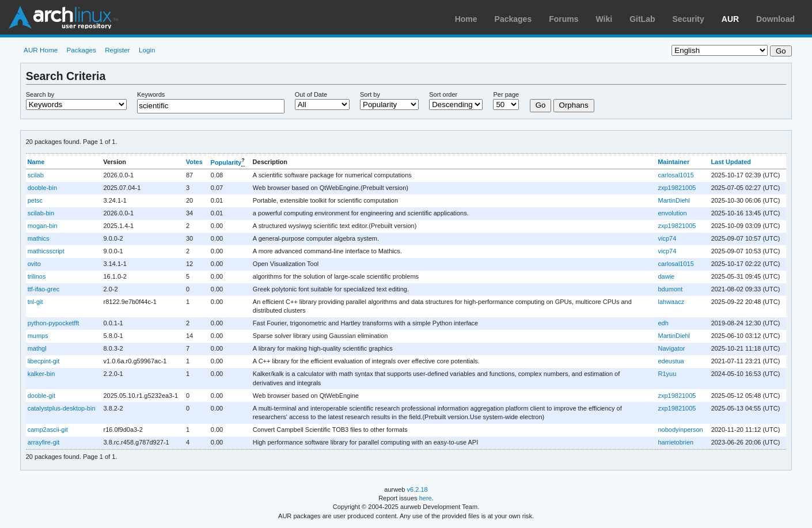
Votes (194, 162)
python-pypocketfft (54, 323)
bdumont (670, 289)
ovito (34, 264)
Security (688, 19)
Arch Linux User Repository (63, 17)
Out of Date (311, 94)
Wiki (604, 19)
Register (117, 50)
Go (541, 105)
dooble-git (41, 396)
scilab (36, 175)
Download (775, 19)
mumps (38, 336)
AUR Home (41, 50)
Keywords (151, 94)
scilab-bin (41, 213)
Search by (40, 94)
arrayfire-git (44, 442)
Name (36, 162)
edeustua (671, 361)
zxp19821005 (677, 188)
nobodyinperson (680, 430)
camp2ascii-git (48, 430)
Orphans (574, 105)
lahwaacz (671, 302)
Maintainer (673, 162)
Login (147, 50)
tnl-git (35, 302)
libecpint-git (44, 361)
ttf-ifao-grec (44, 289)
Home (466, 19)
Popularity (226, 162)
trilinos (37, 276)
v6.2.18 (418, 489)
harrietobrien (676, 442)
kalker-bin (41, 374)
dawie (666, 276)
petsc (35, 200)
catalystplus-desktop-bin (62, 408)
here (426, 498)
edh (663, 323)
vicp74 (667, 238)
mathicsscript (46, 251)
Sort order (443, 94)
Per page (506, 94)
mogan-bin (43, 226)
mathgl (37, 348)
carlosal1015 (676, 175)
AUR (730, 19)
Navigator (671, 348)
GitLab (642, 19)
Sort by (370, 94)
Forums (564, 19)
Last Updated (731, 162)
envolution (672, 213)
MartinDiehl (674, 200)
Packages (513, 19)
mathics (39, 238)
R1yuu (667, 374)
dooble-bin (42, 188)
